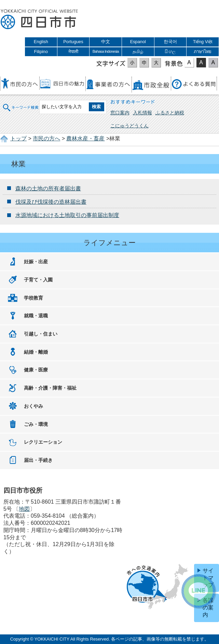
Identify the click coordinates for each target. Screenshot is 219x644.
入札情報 (142, 113)
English (41, 42)
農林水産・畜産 (85, 138)
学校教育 (33, 298)
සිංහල (170, 52)
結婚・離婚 (36, 352)
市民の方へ (46, 138)
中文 (106, 42)
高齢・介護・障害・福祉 (50, 388)
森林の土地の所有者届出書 (48, 188)
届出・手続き (38, 460)
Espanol (138, 42)
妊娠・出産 (36, 262)
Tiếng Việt (203, 42)
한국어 (170, 42)
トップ (18, 138)
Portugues (73, 42)
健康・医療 (36, 370)
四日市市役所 (39, 20)
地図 (24, 509)
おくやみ (33, 406)
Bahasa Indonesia (106, 51)
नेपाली (73, 52)
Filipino (41, 52)
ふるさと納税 (170, 113)
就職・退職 (36, 316)
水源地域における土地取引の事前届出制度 (67, 215)
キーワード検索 (21, 107)
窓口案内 (120, 113)
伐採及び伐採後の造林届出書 (51, 202)
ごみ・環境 (36, 424)
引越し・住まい (41, 334)
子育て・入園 (38, 280)
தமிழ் (138, 52)
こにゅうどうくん (129, 126)
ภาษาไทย (203, 52)
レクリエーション (43, 442)
